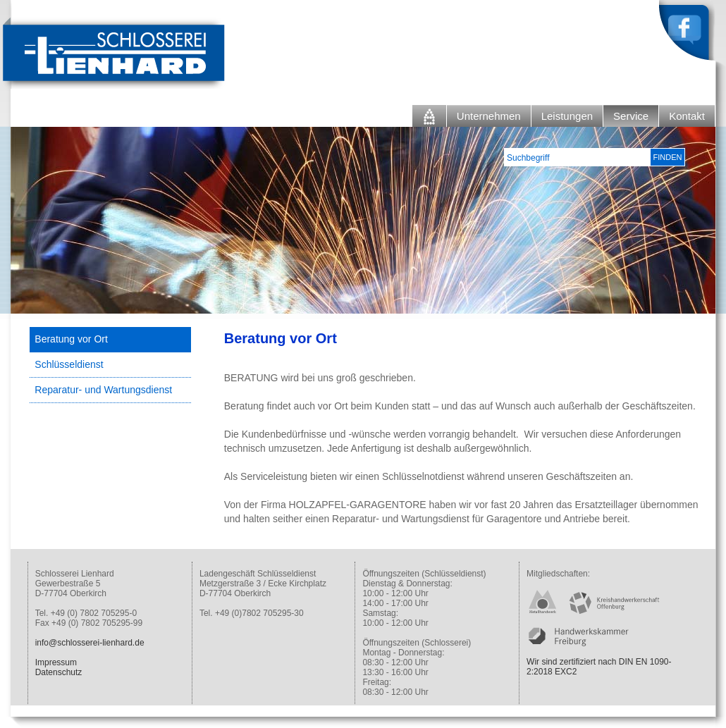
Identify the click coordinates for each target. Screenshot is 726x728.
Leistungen (567, 116)
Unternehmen (489, 116)
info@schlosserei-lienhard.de (90, 643)
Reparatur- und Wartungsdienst (103, 390)
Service (631, 116)
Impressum (56, 662)
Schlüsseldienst (69, 364)
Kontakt (687, 116)
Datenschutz (59, 672)
